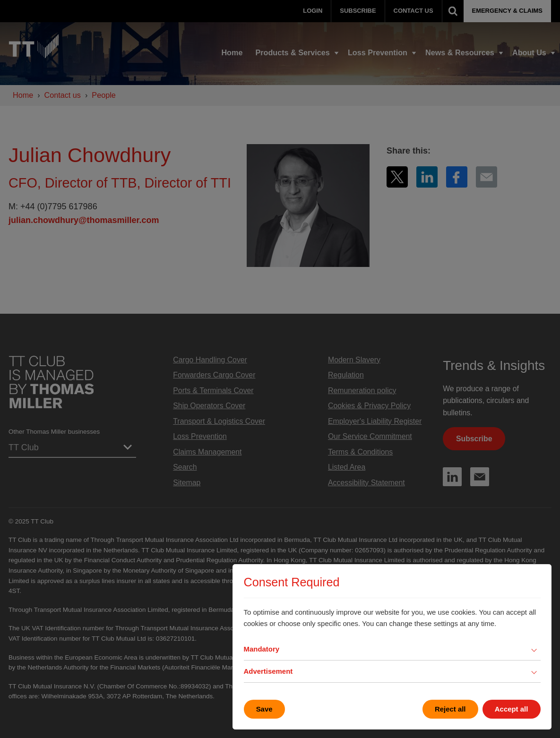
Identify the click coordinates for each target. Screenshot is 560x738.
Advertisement (268, 671)
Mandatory (262, 649)
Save (264, 709)
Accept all (512, 709)
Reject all (450, 709)
